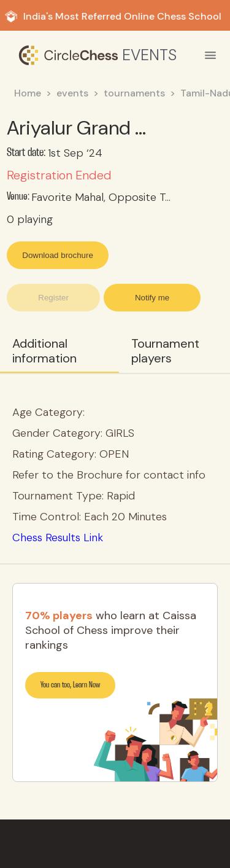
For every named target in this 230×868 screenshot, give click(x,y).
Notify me (152, 298)
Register (53, 298)
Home (28, 93)
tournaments (134, 93)
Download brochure (58, 255)
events (72, 93)
